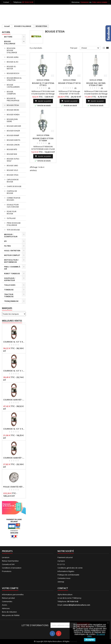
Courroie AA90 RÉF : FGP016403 (14, 400)
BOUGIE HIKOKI (13, 110)
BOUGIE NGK (12, 154)
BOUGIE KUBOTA (13, 140)
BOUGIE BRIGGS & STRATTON (14, 79)
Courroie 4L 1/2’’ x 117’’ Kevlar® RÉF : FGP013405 (14, 371)
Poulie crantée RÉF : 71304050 (14, 487)
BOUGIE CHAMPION (11, 93)
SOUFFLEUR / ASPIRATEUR (10, 279)
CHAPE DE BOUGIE (14, 186)
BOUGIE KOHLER (13, 131)
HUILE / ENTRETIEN (12, 251)
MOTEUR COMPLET (12, 255)
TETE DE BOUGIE (13, 230)
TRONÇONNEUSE (11, 301)
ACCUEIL (6, 32)
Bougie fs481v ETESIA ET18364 (43, 139)
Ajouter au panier (43, 101)
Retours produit (8, 598)
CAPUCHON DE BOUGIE (13, 181)
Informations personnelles (13, 594)
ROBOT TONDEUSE (12, 273)
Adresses (6, 608)
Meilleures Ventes (12, 321)
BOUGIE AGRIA (13, 57)
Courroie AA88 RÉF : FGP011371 (14, 458)
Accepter (90, 640)
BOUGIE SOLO (12, 170)
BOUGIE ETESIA (13, 105)
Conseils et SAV (8, 564)
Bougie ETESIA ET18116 (69, 83)
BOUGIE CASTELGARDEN (13, 86)
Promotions (7, 571)
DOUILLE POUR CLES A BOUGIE (13, 206)
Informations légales (66, 571)
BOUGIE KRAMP (13, 135)
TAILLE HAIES (10, 285)
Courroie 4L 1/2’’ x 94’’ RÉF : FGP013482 (14, 342)
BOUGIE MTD (12, 149)
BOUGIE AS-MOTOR (11, 68)
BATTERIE (8, 37)
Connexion (85, 2)
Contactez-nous (64, 578)
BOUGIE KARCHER (14, 126)
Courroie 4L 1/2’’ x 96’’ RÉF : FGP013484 (14, 429)
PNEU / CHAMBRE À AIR (12, 268)
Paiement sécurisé (65, 557)
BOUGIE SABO (12, 166)
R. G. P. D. (61, 564)
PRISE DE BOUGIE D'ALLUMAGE (14, 224)
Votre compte (10, 588)
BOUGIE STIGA (13, 175)
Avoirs (5, 605)
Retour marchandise (10, 561)
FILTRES (7, 246)
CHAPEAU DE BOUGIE (12, 192)
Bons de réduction (9, 612)
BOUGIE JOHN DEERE (12, 120)
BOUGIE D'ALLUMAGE (10, 42)
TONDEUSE (9, 290)
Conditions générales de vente (70, 568)
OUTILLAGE (11, 218)
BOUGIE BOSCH (13, 73)
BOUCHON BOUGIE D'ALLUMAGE (12, 50)
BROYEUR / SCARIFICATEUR (11, 235)
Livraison (6, 557)
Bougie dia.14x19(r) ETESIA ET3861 (96, 84)
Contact (6, 2)
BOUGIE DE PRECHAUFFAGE (13, 99)
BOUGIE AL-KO (13, 62)
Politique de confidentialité (68, 575)
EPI (5, 241)
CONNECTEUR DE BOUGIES (14, 199)
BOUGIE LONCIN (13, 145)
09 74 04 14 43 (28, 2)
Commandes (7, 601)
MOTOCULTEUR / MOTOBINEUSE (11, 261)
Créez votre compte (100, 2)
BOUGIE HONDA (13, 115)
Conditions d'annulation (12, 568)
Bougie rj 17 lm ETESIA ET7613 (43, 84)
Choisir (91, 48)
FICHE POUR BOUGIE (12, 212)
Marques (7, 308)
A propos (61, 561)
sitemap (61, 582)
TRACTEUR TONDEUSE (9, 295)
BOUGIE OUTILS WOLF (13, 160)
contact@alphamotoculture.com (76, 605)
